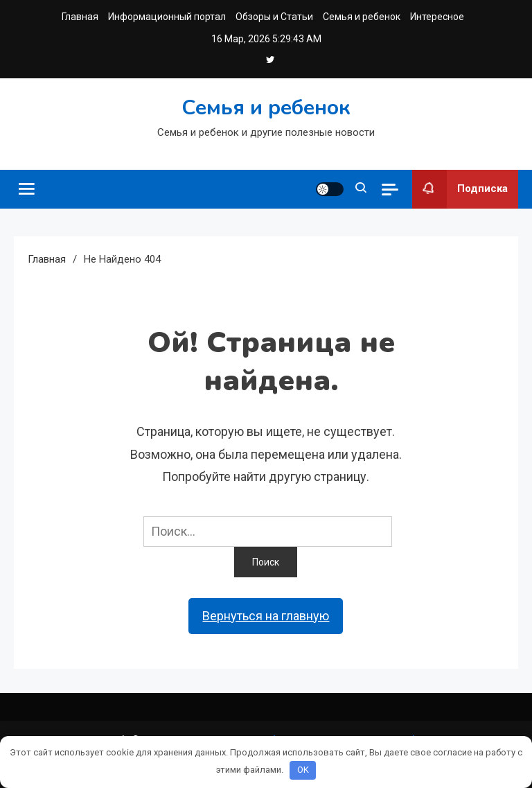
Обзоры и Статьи (274, 17)
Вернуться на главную (266, 616)
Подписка (460, 189)
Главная (80, 17)
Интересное (437, 17)
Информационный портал (167, 17)
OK (303, 770)
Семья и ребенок (362, 17)
